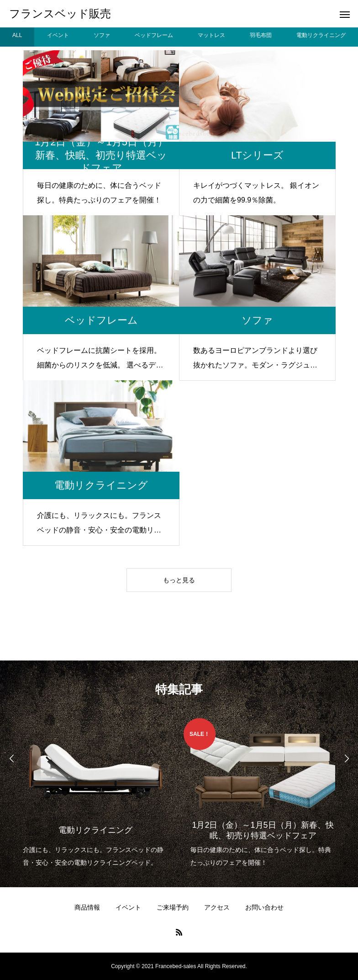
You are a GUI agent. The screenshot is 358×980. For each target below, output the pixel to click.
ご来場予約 (173, 907)
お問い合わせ (264, 907)
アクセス (217, 907)
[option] (95, 794)
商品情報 (87, 907)
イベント (128, 907)
